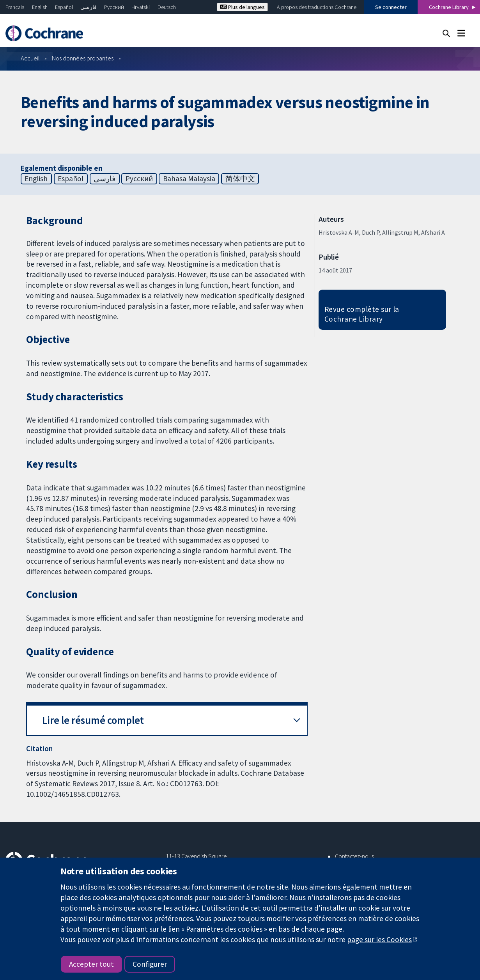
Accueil (30, 58)
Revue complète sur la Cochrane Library (362, 314)
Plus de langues (242, 7)
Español (64, 7)
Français (15, 7)
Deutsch (167, 7)
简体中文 (240, 179)
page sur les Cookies (379, 939)
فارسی (89, 7)
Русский (114, 7)
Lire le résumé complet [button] (93, 720)
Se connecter (391, 7)
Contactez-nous (354, 856)
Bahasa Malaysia (189, 179)
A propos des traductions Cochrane (317, 7)
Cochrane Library (449, 7)
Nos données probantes (83, 58)
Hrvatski (141, 7)
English (40, 7)
